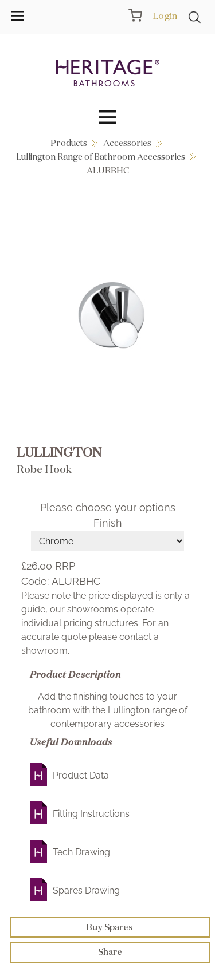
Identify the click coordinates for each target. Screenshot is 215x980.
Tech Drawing (81, 852)
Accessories (127, 143)
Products (69, 143)
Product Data (81, 775)
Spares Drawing (86, 890)
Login (165, 15)
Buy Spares (110, 927)
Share (110, 952)
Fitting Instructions (91, 814)
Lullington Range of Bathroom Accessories (101, 157)
